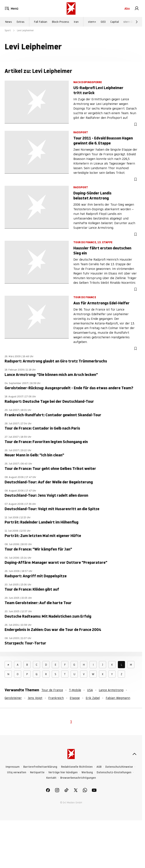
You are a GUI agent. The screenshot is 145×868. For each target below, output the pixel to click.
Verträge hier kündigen (63, 772)
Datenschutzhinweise (119, 767)
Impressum (13, 767)
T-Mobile (75, 690)
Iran (76, 22)
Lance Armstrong (111, 690)
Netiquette (37, 772)
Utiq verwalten (17, 772)
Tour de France (52, 690)
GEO (103, 22)
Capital (115, 22)
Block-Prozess (60, 22)
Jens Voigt (35, 698)
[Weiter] (137, 22)
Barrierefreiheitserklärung (40, 767)
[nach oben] (134, 754)
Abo (127, 8)
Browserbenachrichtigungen (78, 778)
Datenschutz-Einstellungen (114, 772)
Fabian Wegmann (118, 698)
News (8, 22)
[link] (137, 8)
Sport (8, 30)
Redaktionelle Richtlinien (77, 767)
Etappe (75, 698)
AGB (99, 767)
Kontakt (51, 778)
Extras (21, 22)
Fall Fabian (41, 22)
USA (90, 690)
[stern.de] (71, 8)
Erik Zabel (93, 698)
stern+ (92, 22)
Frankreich (56, 698)
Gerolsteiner (13, 698)
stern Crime (131, 22)
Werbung (87, 772)
